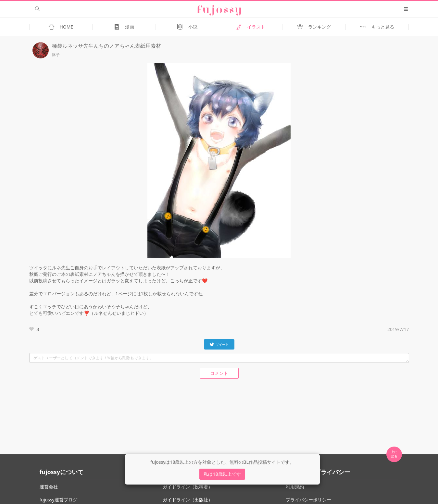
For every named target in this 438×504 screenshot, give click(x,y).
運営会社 (49, 487)
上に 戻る (394, 454)
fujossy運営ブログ (58, 500)
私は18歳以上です (222, 474)
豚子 (56, 55)
